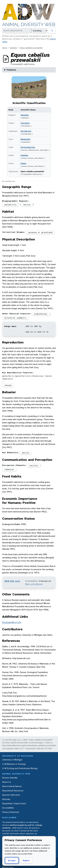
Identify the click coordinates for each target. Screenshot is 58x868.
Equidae (24, 155)
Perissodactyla (28, 147)
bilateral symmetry (15, 318)
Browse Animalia (10, 778)
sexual (8, 385)
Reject (26, 860)
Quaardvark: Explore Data (14, 803)
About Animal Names (12, 786)
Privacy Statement (11, 812)
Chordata (25, 123)
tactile (34, 465)
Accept (12, 860)
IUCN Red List (12, 581)
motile (26, 453)
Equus (23, 163)
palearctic (11, 205)
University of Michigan (12, 760)
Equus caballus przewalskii (31, 48)
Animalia (13, 48)
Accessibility (8, 808)
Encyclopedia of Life (12, 622)
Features (11, 70)
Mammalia (25, 139)
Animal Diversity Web (29, 25)
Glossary (6, 799)
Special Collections (11, 795)
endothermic (41, 314)
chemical (9, 469)
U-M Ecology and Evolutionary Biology (20, 768)
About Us (7, 782)
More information (34, 584)
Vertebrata (26, 131)
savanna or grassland (40, 232)
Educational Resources (13, 791)
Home (5, 48)
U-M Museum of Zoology (14, 764)
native (27, 205)
